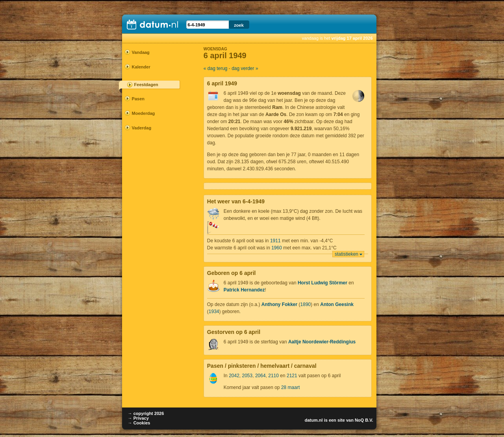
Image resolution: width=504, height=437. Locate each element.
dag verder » (245, 68)
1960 (277, 248)
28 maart (290, 387)
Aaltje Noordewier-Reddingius (322, 342)
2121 (292, 376)
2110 (273, 376)
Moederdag (144, 113)
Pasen (138, 99)
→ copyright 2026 (146, 413)
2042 (234, 376)
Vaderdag (142, 128)
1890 (306, 304)
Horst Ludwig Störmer (322, 283)
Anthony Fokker (279, 304)
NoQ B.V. (364, 420)
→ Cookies (139, 423)
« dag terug (216, 68)
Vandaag (141, 52)
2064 (260, 376)
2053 (247, 376)
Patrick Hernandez (244, 290)
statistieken (346, 254)
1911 (275, 241)
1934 (214, 312)
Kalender (141, 67)
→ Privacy (138, 418)
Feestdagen (146, 85)
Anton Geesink (337, 304)
